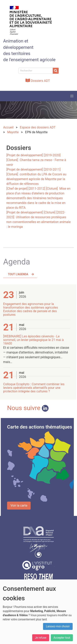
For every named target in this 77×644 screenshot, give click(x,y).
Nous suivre (28, 408)
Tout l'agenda (18, 274)
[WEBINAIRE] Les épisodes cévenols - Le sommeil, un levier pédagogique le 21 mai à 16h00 (33, 340)
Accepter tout (62, 638)
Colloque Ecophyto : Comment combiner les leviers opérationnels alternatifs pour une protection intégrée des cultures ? (34, 388)
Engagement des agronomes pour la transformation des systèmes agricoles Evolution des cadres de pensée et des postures (31, 309)
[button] (72, 96)
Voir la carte (19, 505)
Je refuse (41, 638)
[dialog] (38, 612)
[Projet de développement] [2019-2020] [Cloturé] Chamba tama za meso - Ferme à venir (36, 160)
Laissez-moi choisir (58, 626)
